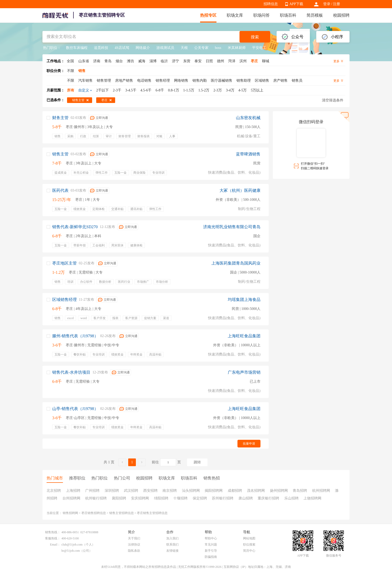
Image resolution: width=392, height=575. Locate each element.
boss (218, 48)
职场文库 (235, 15)
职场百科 (288, 15)
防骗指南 (211, 557)
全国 (70, 61)
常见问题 (211, 545)
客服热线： (53, 538)
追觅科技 (101, 48)
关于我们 (134, 538)
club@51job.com (72, 545)
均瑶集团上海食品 (244, 300)
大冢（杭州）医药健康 (240, 190)
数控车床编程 (77, 48)
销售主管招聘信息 (122, 513)
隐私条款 (134, 551)
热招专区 (208, 15)
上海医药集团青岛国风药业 (236, 263)
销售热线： (53, 532)
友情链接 (172, 551)
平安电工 (259, 48)
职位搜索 (249, 545)
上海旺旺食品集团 (244, 336)
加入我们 (172, 538)
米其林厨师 (237, 48)
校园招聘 (341, 15)
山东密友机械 (248, 118)
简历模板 (315, 15)
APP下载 (296, 4)
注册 (336, 4)
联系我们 (172, 545)
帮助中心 (211, 538)
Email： (55, 545)
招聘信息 (271, 4)
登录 (327, 4)
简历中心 (249, 551)
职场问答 (262, 15)
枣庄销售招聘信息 (94, 513)
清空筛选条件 (333, 100)
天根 (184, 48)
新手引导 (211, 551)
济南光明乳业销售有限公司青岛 (232, 227)
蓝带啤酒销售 (248, 154)
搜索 (255, 37)
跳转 (197, 462)
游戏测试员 (165, 48)
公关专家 (201, 48)
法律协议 (134, 545)
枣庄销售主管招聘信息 (152, 513)
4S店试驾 (122, 48)
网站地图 (249, 538)
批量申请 (249, 444)
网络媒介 (143, 48)
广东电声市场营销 (244, 372)
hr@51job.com (71, 551)
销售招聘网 (70, 513)
